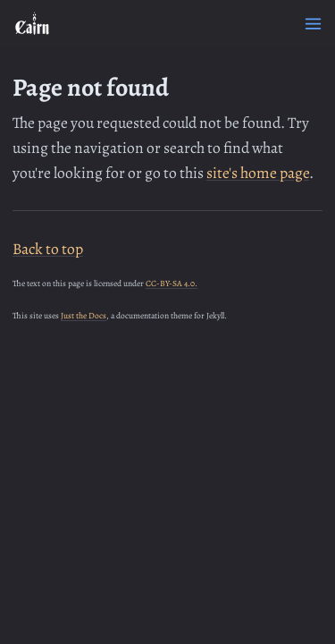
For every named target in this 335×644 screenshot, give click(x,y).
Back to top (48, 249)
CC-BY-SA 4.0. (172, 283)
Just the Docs (84, 315)
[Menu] (313, 24)
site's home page (258, 173)
